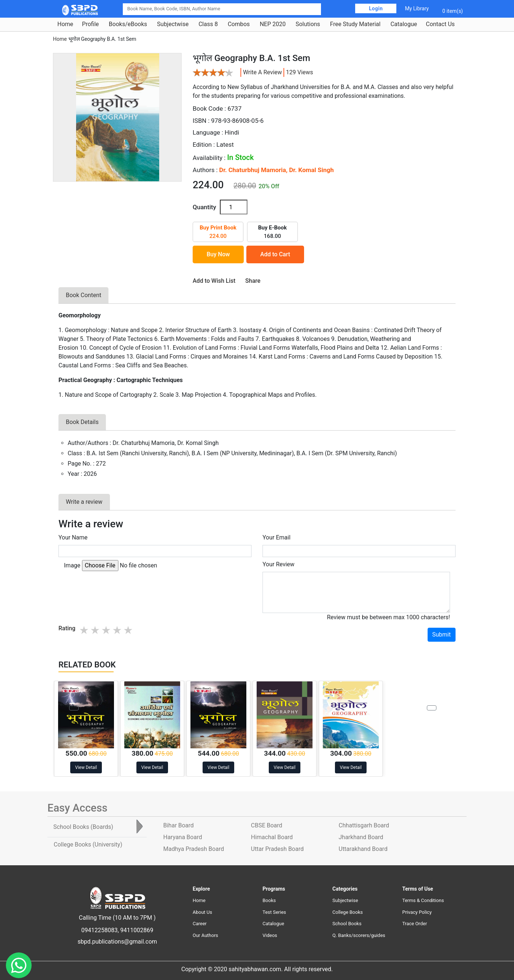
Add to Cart (275, 254)
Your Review (279, 564)
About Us (202, 912)
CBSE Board (267, 825)
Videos (270, 935)
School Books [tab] (83, 827)
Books (269, 900)
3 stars (107, 630)
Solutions (308, 24)
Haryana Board (183, 837)
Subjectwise (173, 24)
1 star (85, 630)
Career (200, 924)
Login (376, 8)
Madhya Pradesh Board (194, 849)
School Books (347, 924)
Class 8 (208, 24)
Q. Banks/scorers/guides (359, 935)
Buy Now (218, 254)
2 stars (96, 630)
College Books (348, 912)
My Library (417, 8)
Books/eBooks (128, 24)
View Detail (86, 767)
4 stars (118, 630)
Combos (239, 24)
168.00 (272, 232)
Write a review (263, 72)
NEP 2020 (273, 24)
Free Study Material (355, 24)
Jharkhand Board (361, 837)
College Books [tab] (88, 844)
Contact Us (440, 24)
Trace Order (415, 924)
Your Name (73, 537)
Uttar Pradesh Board (277, 849)
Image (72, 565)
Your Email (276, 537)
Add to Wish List (214, 281)
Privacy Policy (417, 912)
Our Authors (205, 935)
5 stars (129, 630)
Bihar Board (179, 825)
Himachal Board (272, 837)
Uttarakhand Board (363, 849)
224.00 (218, 232)
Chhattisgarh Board (364, 825)
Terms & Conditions (423, 900)
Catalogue (404, 24)
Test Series (274, 912)
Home (65, 24)
